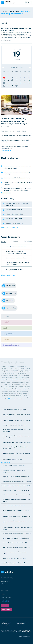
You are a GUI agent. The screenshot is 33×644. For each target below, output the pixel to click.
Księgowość (8, 334)
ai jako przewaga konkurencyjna (18, 381)
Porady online (9, 308)
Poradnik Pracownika (6, 582)
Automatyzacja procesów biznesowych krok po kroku (17, 495)
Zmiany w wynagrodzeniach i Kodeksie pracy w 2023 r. (17, 547)
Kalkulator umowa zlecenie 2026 (15, 210)
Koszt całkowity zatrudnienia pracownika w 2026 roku (17, 481)
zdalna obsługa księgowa (9, 393)
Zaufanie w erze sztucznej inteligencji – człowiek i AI (16, 486)
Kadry (6, 328)
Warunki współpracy (6, 625)
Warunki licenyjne (21, 623)
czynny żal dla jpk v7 (11, 374)
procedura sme (6, 390)
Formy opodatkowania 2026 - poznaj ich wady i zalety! (17, 442)
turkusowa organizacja (8, 377)
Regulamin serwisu (5, 623)
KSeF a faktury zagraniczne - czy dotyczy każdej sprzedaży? (17, 173)
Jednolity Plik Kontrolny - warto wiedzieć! (14, 563)
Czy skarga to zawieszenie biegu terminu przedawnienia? (16, 136)
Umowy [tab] (4, 241)
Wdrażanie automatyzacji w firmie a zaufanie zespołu (17, 516)
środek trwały (13, 368)
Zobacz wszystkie (6, 151)
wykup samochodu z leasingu (22, 388)
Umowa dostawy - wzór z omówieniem (16, 258)
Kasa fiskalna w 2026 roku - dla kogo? (13, 460)
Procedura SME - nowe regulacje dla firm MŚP (15, 543)
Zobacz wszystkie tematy (15, 399)
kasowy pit (5, 368)
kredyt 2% (19, 395)
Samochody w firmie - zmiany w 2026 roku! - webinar (17, 421)
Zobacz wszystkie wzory (8, 275)
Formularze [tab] (28, 241)
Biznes (6, 317)
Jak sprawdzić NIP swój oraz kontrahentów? (14, 466)
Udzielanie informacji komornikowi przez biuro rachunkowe (16, 29)
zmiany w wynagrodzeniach (19, 390)
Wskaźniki (8, 301)
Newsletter (5, 605)
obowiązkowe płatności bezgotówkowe (13, 370)
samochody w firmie (22, 367)
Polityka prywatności (6, 622)
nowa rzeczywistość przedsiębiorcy (12, 384)
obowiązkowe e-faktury (8, 395)
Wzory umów (9, 293)
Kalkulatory (8, 286)
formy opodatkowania (24, 368)
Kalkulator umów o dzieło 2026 (14, 214)
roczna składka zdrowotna (8, 367)
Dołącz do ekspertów (6, 598)
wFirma (3, 584)
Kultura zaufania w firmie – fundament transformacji (16, 510)
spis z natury (12, 372)
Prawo (6, 339)
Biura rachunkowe (11, 345)
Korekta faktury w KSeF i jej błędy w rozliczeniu (17, 178)
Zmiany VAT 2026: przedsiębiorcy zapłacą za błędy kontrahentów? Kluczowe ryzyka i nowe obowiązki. (14, 121)
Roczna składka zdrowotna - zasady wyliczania (14, 131)
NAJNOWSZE (4, 116)
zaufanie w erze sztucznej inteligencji (19, 375)
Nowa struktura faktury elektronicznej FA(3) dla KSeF (17, 534)
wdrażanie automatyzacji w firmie (20, 383)
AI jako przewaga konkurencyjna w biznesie (14, 506)
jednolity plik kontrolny (23, 393)
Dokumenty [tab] (15, 241)
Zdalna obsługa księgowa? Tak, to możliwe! (14, 558)
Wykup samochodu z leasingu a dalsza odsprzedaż (16, 538)
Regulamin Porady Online (23, 622)
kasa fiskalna (21, 372)
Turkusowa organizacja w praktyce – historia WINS (16, 490)
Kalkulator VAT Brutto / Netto (14, 219)
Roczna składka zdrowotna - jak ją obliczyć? (14, 410)
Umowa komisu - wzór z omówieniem (16, 247)
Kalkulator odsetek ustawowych (15, 223)
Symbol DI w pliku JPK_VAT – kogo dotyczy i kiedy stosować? (18, 183)
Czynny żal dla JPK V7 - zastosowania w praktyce (16, 477)
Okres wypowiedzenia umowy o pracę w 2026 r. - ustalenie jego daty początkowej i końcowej (18, 189)
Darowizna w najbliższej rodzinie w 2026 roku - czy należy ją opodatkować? (18, 167)
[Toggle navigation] (31, 2)
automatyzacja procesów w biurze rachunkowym (15, 392)
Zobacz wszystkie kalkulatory (10, 227)
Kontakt (3, 594)
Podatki (7, 322)
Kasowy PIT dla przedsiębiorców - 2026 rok (14, 425)
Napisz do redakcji (7, 609)
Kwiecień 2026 (17, 67)
